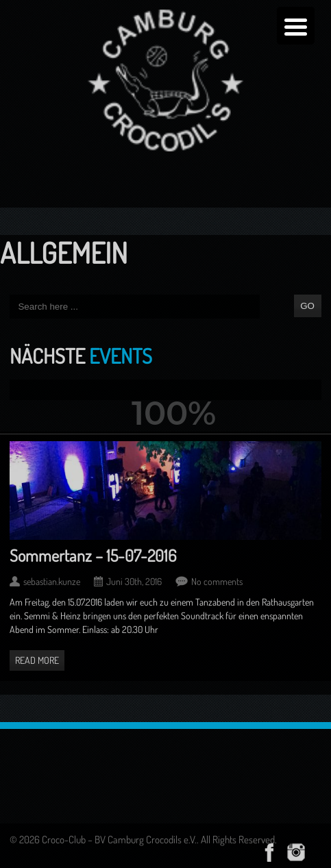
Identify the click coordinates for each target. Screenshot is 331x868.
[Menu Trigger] (296, 26)
